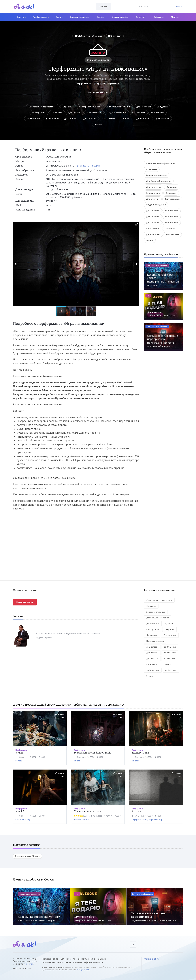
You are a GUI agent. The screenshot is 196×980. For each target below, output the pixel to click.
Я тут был (115, 36)
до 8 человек (90, 118)
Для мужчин (75, 113)
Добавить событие (87, 959)
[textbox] (80, 4)
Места (175, 17)
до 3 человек (139, 113)
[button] (137, 224)
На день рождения (117, 113)
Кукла (19, 753)
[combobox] (80, 6)
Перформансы (41, 17)
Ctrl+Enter (29, 964)
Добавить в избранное (89, 36)
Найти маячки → (81, 820)
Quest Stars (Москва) (108, 84)
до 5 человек (33, 118)
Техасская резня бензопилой (92, 753)
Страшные (68, 107)
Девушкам (57, 113)
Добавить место (68, 959)
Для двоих (162, 107)
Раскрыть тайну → (24, 820)
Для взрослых (94, 113)
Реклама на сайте (50, 959)
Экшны (98, 124)
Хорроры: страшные (90, 107)
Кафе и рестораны (80, 17)
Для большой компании (118, 107)
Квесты (21, 17)
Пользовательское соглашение (56, 962)
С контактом (108, 118)
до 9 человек (163, 118)
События (159, 17)
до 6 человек (52, 118)
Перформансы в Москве (27, 856)
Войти (179, 6)
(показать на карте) (89, 166)
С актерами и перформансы (43, 107)
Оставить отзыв (98, 93)
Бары (59, 17)
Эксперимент (140, 753)
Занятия (141, 17)
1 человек (125, 118)
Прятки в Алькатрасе (88, 811)
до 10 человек (143, 118)
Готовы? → (21, 761)
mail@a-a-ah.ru (83, 970)
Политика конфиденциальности (88, 962)
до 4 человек (157, 113)
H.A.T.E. (20, 811)
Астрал (136, 811)
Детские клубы (121, 17)
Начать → (78, 761)
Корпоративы (39, 113)
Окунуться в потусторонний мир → (148, 820)
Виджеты (102, 959)
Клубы (101, 17)
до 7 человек (71, 118)
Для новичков (144, 107)
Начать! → (136, 761)
